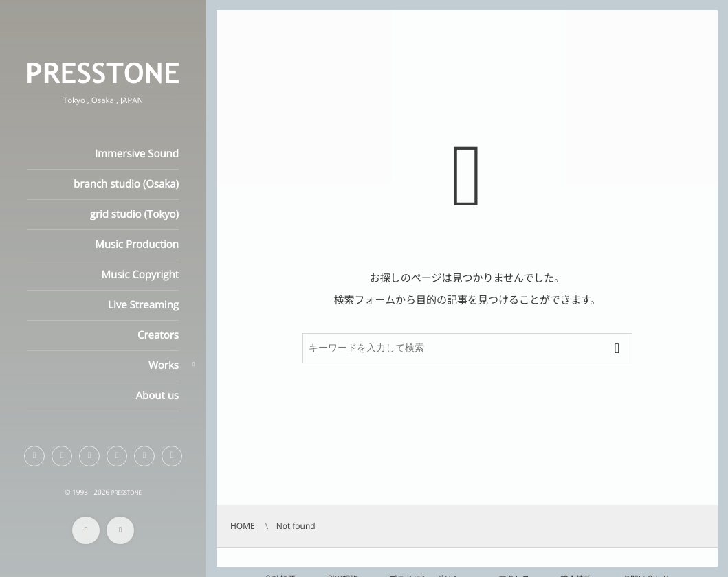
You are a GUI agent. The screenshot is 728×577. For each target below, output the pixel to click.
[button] (172, 456)
